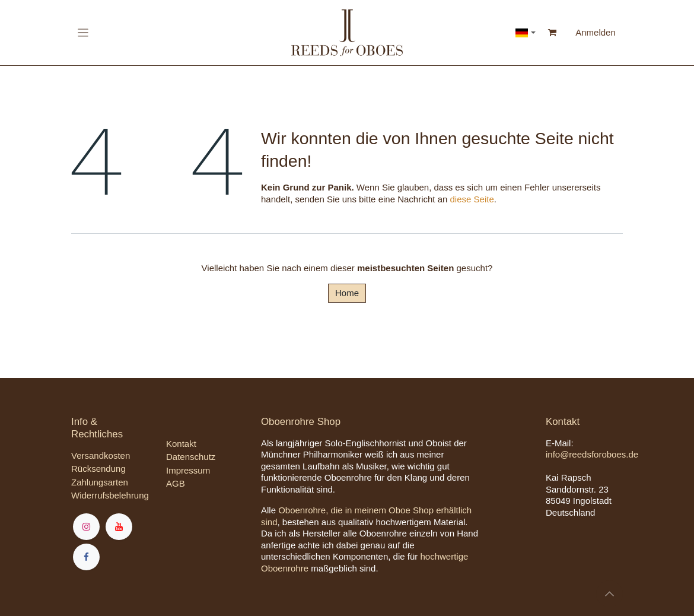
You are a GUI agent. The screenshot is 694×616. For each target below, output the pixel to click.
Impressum (188, 470)
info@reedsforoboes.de (592, 454)
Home (347, 293)
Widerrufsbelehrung (110, 495)
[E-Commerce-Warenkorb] (552, 33)
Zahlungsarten (100, 482)
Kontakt (181, 444)
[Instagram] (86, 527)
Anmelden (596, 32)
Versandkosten (101, 455)
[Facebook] (86, 557)
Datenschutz (191, 457)
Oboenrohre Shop (301, 422)
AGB (176, 483)
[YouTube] (119, 527)
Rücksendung (98, 469)
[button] (609, 594)
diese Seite (472, 199)
